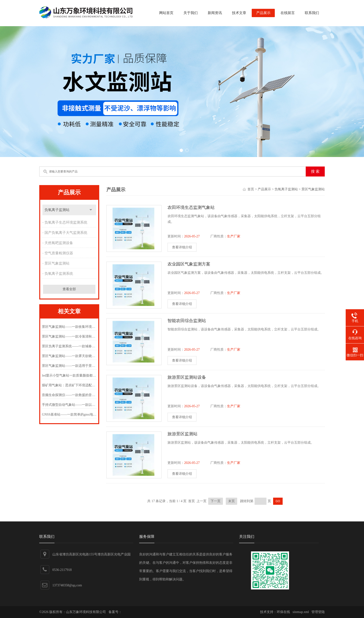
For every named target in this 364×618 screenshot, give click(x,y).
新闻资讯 (215, 13)
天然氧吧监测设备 (59, 243)
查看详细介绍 (182, 247)
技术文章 (239, 13)
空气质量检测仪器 (59, 253)
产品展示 (263, 13)
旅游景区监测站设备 (187, 377)
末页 (231, 501)
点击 (91, 210)
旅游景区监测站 (182, 434)
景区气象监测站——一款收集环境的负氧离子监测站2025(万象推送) (69, 327)
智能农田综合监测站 (187, 321)
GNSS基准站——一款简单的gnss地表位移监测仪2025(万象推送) (69, 414)
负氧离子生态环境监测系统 (66, 222)
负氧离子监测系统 (59, 274)
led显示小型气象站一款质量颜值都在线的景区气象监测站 (69, 375)
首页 (251, 189)
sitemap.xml (301, 612)
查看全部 (69, 289)
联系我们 (312, 13)
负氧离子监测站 (57, 210)
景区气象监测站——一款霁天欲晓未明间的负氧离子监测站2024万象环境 (69, 356)
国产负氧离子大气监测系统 (66, 233)
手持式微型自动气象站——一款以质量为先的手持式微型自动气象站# (69, 405)
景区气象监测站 (57, 263)
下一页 (216, 501)
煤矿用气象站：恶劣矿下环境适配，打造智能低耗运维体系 (69, 385)
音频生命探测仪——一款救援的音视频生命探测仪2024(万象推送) (69, 395)
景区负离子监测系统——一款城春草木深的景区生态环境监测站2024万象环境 (69, 346)
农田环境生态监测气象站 (191, 207)
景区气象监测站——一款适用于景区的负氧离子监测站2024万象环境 (69, 366)
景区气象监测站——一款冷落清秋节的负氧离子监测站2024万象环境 (69, 336)
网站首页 (166, 13)
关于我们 (191, 13)
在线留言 (288, 13)
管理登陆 (318, 612)
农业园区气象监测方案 (189, 264)
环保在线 (283, 612)
